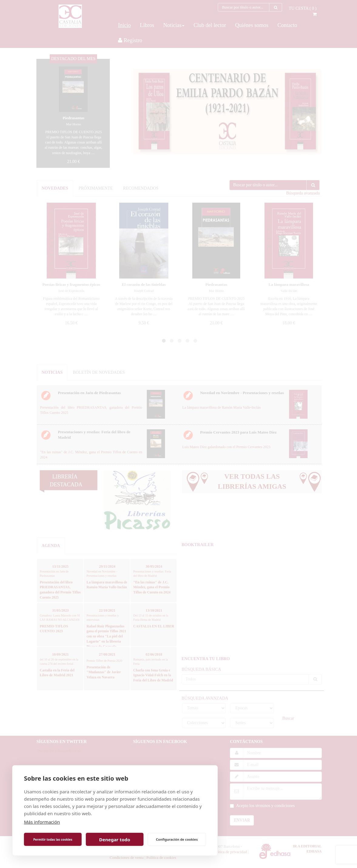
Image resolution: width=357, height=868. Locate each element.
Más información (42, 822)
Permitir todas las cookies (53, 839)
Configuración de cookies (177, 839)
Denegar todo (115, 839)
